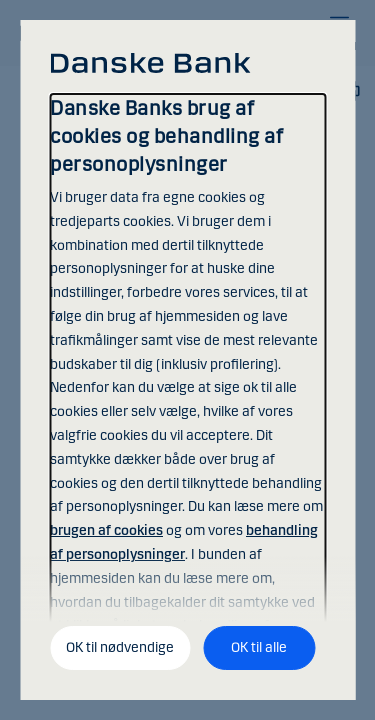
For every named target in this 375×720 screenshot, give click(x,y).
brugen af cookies (106, 530)
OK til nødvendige (120, 647)
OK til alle (259, 647)
